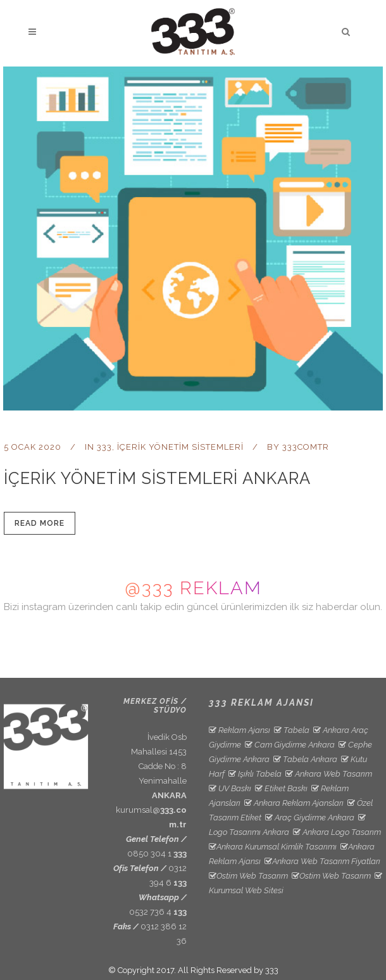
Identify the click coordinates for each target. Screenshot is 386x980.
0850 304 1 (157, 854)
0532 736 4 (158, 912)
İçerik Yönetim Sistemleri (180, 447)
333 (104, 447)
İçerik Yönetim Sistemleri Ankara (157, 478)
